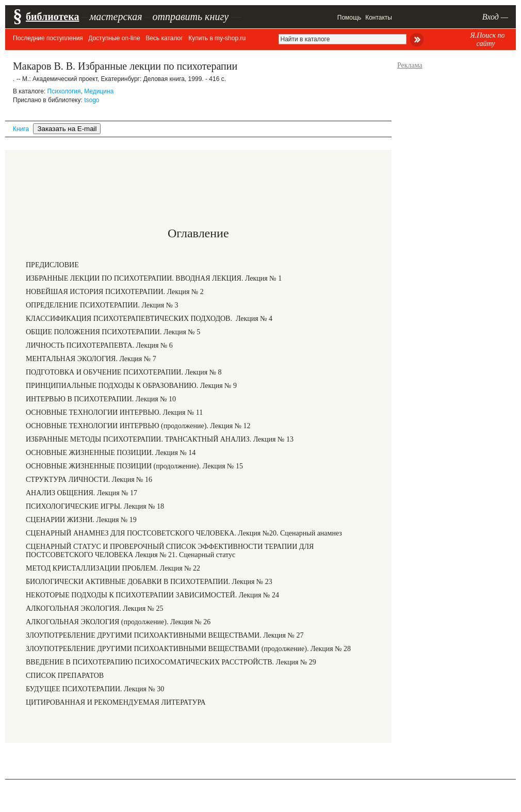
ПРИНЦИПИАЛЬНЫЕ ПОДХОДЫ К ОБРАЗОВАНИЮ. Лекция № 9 (131, 386)
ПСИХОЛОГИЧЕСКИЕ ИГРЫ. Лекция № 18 (95, 506)
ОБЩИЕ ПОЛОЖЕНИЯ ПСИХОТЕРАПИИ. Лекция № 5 (113, 332)
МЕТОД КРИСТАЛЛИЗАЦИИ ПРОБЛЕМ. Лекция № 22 (113, 568)
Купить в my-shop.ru (217, 38)
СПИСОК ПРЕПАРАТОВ (65, 676)
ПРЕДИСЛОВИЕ (52, 265)
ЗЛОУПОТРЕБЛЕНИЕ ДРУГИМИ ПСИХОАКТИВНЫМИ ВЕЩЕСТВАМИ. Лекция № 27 (165, 635)
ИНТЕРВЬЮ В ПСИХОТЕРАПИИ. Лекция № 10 (101, 399)
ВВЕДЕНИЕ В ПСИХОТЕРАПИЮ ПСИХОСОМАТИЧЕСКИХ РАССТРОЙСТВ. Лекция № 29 (171, 662)
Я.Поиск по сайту (487, 39)
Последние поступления (48, 38)
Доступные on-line (114, 38)
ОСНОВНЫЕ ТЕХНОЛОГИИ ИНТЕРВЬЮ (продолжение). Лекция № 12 (138, 426)
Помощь (349, 18)
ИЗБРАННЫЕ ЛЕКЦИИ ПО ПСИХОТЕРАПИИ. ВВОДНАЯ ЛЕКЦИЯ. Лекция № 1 (154, 278)
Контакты (379, 18)
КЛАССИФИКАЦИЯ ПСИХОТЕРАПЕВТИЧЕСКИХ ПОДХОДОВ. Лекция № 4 (149, 319)
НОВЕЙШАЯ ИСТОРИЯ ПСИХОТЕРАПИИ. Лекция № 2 (115, 292)
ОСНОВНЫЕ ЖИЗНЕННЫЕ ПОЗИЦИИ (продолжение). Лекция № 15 (134, 466)
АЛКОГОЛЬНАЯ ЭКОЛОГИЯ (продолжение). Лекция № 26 (118, 622)
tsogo (92, 100)
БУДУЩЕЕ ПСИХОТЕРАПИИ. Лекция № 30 (95, 689)
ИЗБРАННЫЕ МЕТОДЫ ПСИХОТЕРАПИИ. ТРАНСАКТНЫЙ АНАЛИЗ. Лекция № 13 (160, 439)
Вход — (495, 17)
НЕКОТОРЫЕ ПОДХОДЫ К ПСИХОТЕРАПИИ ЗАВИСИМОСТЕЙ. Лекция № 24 (152, 595)
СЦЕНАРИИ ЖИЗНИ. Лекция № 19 (81, 520)
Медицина (99, 91)
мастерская (116, 17)
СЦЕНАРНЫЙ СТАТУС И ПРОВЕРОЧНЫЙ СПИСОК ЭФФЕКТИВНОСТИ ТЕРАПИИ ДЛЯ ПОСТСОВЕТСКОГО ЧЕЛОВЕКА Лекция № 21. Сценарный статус (170, 551)
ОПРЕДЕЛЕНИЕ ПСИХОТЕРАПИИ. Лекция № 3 (102, 305)
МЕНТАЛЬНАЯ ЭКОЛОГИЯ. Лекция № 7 (91, 359)
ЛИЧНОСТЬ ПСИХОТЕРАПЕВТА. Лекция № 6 (99, 345)
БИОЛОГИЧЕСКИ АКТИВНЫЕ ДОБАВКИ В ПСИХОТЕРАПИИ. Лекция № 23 (149, 582)
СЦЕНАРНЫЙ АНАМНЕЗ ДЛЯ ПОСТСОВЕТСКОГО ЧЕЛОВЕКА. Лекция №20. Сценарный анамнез (184, 533)
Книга (21, 129)
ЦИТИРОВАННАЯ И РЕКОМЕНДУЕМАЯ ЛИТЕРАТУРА (116, 702)
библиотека (52, 17)
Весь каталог (164, 38)
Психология (64, 91)
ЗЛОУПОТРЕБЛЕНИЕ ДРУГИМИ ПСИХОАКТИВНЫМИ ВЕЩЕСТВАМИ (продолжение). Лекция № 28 (188, 649)
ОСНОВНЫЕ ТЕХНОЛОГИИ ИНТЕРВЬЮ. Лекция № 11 (114, 412)
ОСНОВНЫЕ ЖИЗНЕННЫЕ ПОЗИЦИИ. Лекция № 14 (111, 453)
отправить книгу (190, 17)
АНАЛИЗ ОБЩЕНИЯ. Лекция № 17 (82, 493)
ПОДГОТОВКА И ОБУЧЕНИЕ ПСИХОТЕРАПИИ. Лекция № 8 (124, 372)
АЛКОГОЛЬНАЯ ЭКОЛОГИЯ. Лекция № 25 (94, 608)
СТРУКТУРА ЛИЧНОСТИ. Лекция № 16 (89, 480)
